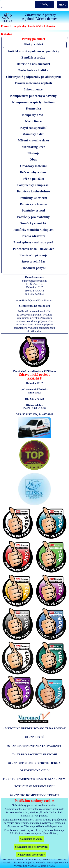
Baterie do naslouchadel (33, 64)
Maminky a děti (33, 134)
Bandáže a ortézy (33, 57)
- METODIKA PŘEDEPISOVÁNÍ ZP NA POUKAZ (35, 728)
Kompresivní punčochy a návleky (33, 96)
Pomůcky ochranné (33, 204)
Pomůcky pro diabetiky (33, 217)
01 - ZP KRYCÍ (34, 737)
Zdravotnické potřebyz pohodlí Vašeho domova (40, 17)
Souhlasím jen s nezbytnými (31, 847)
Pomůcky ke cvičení (33, 198)
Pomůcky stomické (33, 223)
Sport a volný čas (33, 261)
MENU (62, 5)
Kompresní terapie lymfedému (33, 102)
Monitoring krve (33, 147)
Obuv (33, 159)
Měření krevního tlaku (33, 140)
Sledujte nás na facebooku (35, 306)
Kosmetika (33, 108)
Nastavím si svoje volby (31, 855)
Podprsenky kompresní (33, 185)
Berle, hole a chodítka (33, 70)
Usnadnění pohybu (33, 268)
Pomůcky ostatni (33, 210)
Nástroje (33, 153)
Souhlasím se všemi (31, 839)
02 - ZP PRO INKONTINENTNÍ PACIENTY (34, 746)
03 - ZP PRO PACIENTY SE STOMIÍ (34, 754)
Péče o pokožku (33, 179)
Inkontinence (33, 89)
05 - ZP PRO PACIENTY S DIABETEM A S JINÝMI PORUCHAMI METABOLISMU (35, 783)
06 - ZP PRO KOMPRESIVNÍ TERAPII (35, 795)
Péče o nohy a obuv (33, 172)
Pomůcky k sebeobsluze (33, 191)
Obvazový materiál (33, 166)
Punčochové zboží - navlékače (33, 249)
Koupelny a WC (33, 115)
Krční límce (33, 121)
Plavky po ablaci (34, 44)
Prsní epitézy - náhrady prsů (33, 242)
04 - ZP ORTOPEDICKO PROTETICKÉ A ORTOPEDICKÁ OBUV (34, 767)
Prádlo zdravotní (33, 236)
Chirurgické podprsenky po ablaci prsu (33, 77)
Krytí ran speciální (33, 128)
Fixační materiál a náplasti (33, 83)
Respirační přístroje (33, 255)
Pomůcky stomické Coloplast (33, 230)
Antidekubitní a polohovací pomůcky (33, 51)
